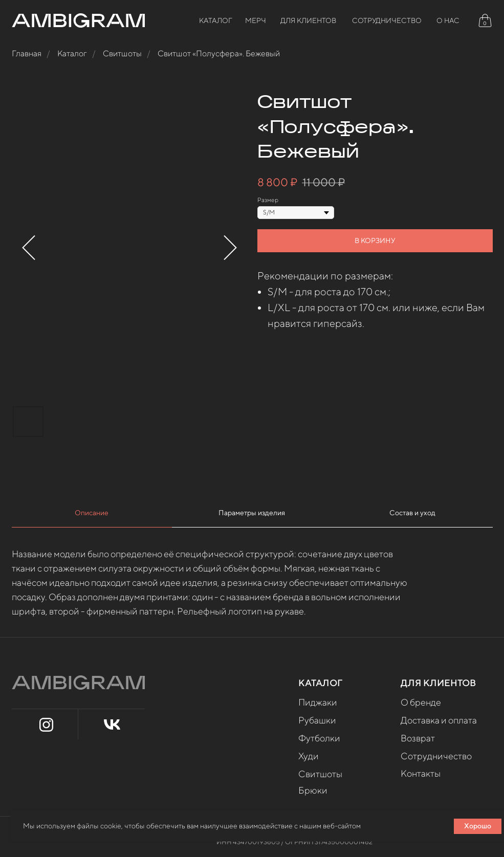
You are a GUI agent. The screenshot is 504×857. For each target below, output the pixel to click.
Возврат (418, 738)
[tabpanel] (252, 582)
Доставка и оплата (439, 720)
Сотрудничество (436, 756)
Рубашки (317, 720)
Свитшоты (122, 53)
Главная (27, 53)
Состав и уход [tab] (412, 513)
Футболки (319, 738)
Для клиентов (308, 20)
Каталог (216, 20)
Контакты (421, 773)
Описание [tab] (92, 513)
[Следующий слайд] (230, 248)
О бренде (421, 702)
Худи (309, 756)
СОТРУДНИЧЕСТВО (387, 20)
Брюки (313, 790)
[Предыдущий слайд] (29, 248)
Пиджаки (318, 702)
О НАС (448, 20)
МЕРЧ (256, 20)
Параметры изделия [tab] (252, 513)
